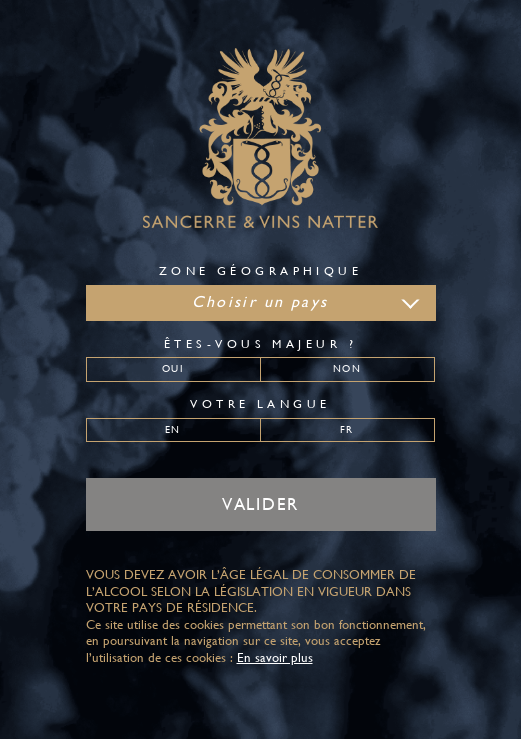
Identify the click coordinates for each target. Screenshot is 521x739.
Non (346, 368)
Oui (172, 368)
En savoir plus (275, 657)
